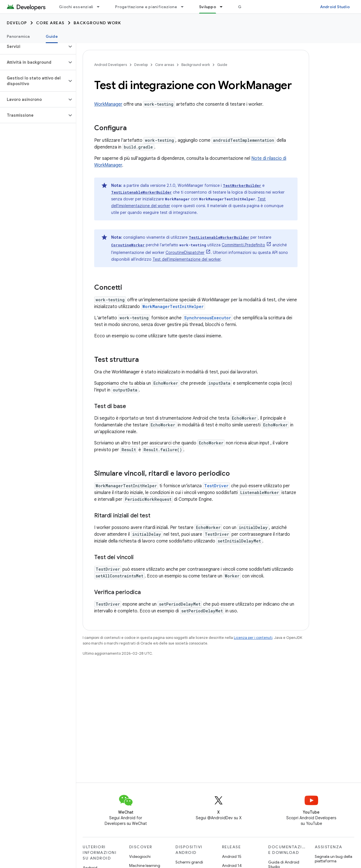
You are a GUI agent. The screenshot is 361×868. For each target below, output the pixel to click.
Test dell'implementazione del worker (187, 259)
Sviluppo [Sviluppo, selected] (208, 7)
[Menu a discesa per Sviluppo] (224, 7)
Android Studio (335, 7)
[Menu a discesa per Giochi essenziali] (101, 7)
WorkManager (108, 104)
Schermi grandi (189, 862)
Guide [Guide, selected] (52, 36)
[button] (33, 46)
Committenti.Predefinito (243, 245)
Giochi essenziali (76, 7)
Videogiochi (140, 856)
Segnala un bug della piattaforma (334, 859)
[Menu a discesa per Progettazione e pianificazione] (185, 7)
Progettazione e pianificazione (146, 7)
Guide (222, 65)
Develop (17, 23)
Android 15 (232, 856)
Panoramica (18, 36)
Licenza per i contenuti (253, 638)
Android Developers (111, 65)
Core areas (50, 23)
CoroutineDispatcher (185, 253)
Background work (97, 23)
